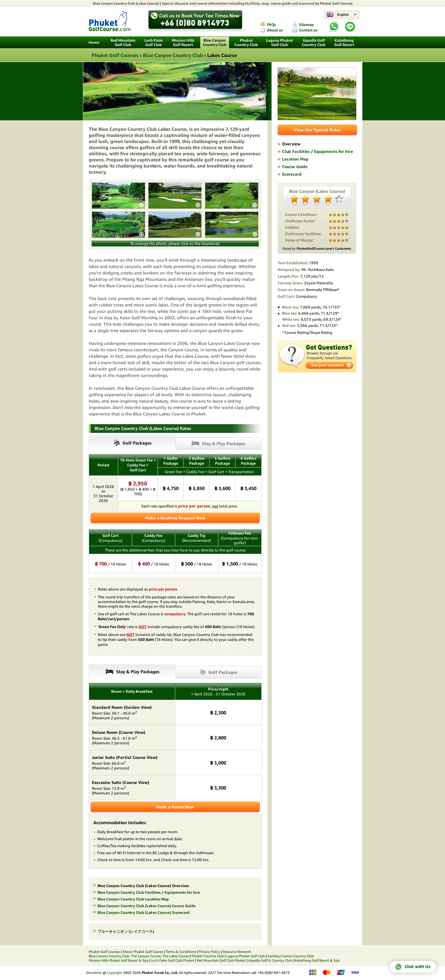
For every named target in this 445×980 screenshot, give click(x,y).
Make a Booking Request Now (175, 518)
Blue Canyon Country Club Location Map (133, 899)
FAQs (271, 25)
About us (275, 30)
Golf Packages (223, 672)
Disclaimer (94, 973)
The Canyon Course (146, 956)
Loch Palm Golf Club (154, 43)
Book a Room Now (175, 807)
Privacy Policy (209, 952)
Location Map (295, 159)
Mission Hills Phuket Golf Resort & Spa (118, 960)
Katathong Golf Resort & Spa (317, 960)
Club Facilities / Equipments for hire (318, 151)
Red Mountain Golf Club (123, 43)
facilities (252, 3)
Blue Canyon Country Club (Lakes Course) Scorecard (143, 913)
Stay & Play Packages (224, 444)
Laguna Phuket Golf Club (279, 43)
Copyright (115, 973)
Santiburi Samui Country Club (291, 956)
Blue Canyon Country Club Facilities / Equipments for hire (149, 892)
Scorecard (292, 174)
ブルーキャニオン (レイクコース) (126, 931)
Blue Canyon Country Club (114, 3)
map (265, 3)
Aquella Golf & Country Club (270, 960)
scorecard (306, 3)
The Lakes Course (176, 956)
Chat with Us (413, 967)
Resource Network (237, 952)
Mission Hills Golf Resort (183, 43)
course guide (281, 3)
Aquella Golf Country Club (314, 43)
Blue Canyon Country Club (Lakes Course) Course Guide (147, 906)
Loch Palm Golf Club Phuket (172, 960)
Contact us (308, 30)
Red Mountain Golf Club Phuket (221, 960)
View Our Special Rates (317, 130)
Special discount (175, 3)
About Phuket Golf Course (143, 952)
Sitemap (306, 25)
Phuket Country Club (246, 43)
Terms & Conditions (181, 952)
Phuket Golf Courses (336, 3)
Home (94, 42)
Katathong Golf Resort (344, 43)
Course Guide (295, 167)
